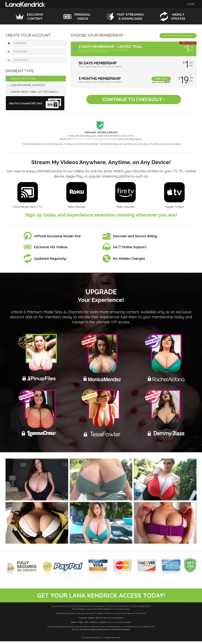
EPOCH (76, 139)
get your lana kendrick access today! (101, 597)
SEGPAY (104, 625)
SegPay (108, 139)
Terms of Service (103, 620)
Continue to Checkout (134, 101)
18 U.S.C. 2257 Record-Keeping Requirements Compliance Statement (101, 632)
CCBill (89, 139)
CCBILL (81, 625)
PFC (83, 139)
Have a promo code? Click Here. (178, 36)
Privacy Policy (117, 620)
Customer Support (86, 620)
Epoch (74, 625)
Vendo (96, 139)
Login (191, 4)
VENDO (93, 625)
